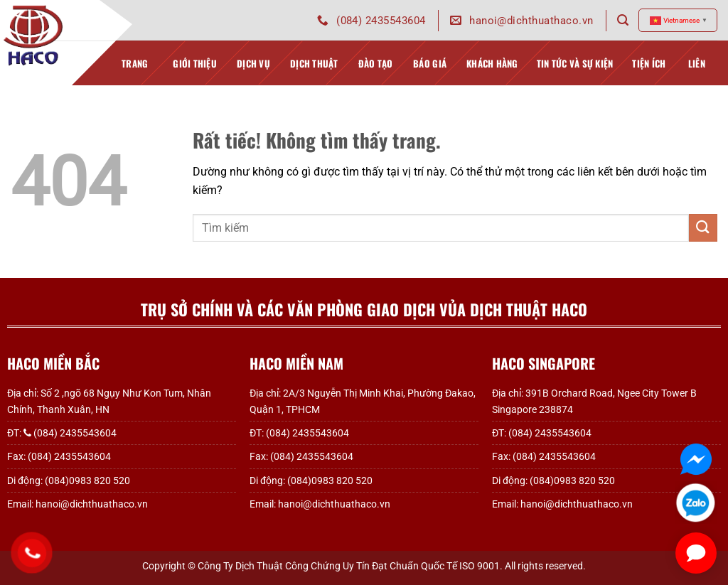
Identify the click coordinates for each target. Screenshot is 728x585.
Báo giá (430, 71)
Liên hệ (697, 71)
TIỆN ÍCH (649, 71)
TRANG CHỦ (135, 71)
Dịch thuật (314, 71)
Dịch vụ (253, 71)
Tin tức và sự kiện (575, 71)
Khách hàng (492, 71)
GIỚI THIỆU (195, 71)
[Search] (623, 20)
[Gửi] (703, 228)
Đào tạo (376, 71)
